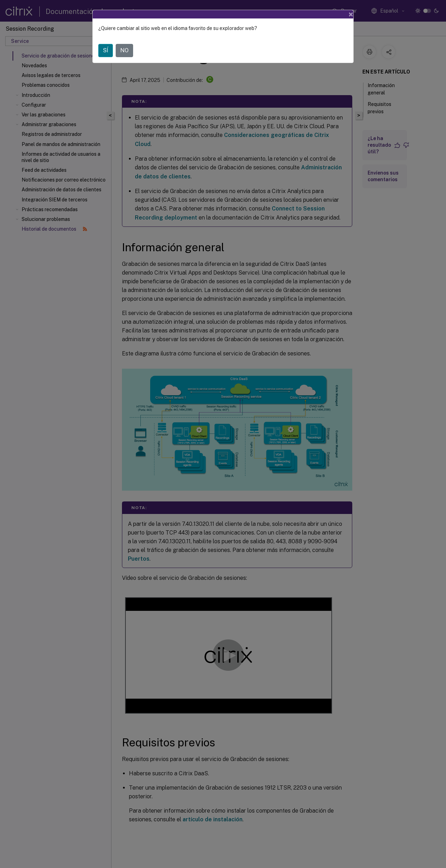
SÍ (106, 50)
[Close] (351, 14)
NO (124, 50)
